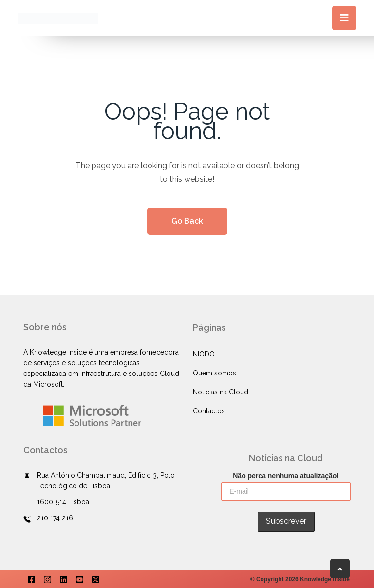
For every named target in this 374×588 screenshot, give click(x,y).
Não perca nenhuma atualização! (286, 475)
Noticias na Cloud (221, 392)
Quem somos (215, 373)
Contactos (209, 411)
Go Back (187, 221)
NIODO (204, 354)
